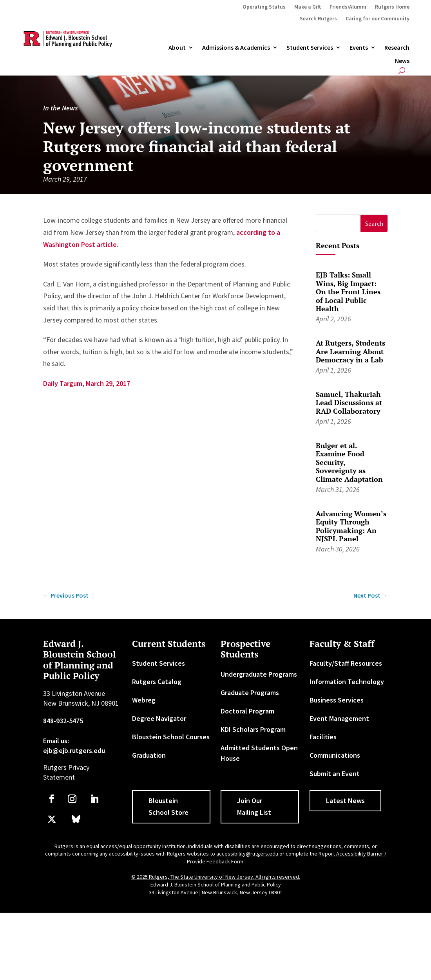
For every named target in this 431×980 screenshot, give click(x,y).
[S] (338, 223)
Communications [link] (335, 755)
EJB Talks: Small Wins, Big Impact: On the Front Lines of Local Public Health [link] (348, 292)
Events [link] (359, 48)
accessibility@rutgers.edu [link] (247, 854)
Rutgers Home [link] (392, 7)
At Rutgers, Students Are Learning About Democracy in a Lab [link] (350, 351)
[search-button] (402, 71)
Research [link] (397, 48)
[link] (66, 595)
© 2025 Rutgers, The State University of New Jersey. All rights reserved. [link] (216, 877)
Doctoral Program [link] (247, 711)
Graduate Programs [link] (250, 693)
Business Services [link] (337, 700)
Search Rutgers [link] (318, 19)
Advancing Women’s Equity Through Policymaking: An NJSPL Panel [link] (351, 526)
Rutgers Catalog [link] (157, 682)
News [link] (402, 61)
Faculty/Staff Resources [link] (346, 663)
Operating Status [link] (264, 7)
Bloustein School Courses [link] (171, 737)
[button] (374, 223)
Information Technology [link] (347, 682)
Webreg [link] (144, 700)
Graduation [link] (149, 755)
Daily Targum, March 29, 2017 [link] (87, 383)
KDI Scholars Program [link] (253, 729)
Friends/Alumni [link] (348, 7)
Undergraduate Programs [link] (259, 674)
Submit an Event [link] (335, 774)
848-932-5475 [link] (63, 721)
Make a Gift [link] (308, 7)
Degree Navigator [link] (159, 718)
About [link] (177, 48)
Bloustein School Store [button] (168, 807)
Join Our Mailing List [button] (254, 807)
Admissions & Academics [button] (236, 48)
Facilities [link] (323, 737)
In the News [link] (60, 108)
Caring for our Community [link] (378, 19)
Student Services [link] (310, 48)
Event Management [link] (339, 718)
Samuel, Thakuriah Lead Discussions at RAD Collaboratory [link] (349, 403)
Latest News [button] (345, 801)
